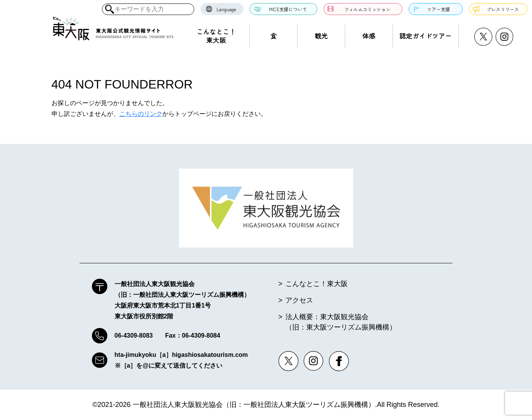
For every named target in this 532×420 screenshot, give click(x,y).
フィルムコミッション (367, 9)
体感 (369, 36)
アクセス (299, 300)
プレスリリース (503, 9)
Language (226, 9)
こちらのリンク (141, 114)
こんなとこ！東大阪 (216, 36)
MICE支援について (288, 9)
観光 (321, 36)
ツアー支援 (439, 9)
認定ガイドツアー (425, 36)
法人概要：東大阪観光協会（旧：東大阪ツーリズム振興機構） (341, 322)
